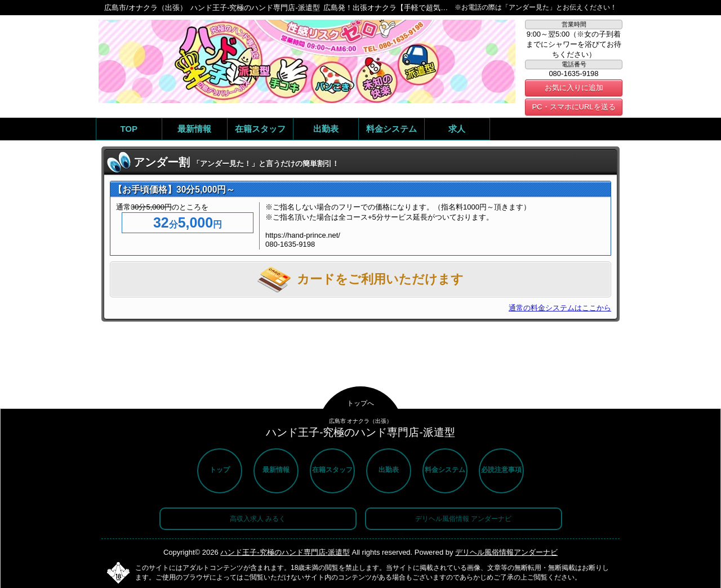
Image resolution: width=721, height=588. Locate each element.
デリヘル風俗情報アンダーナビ (506, 552)
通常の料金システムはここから (560, 308)
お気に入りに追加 (574, 88)
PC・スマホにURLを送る (573, 107)
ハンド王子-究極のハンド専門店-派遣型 (285, 552)
